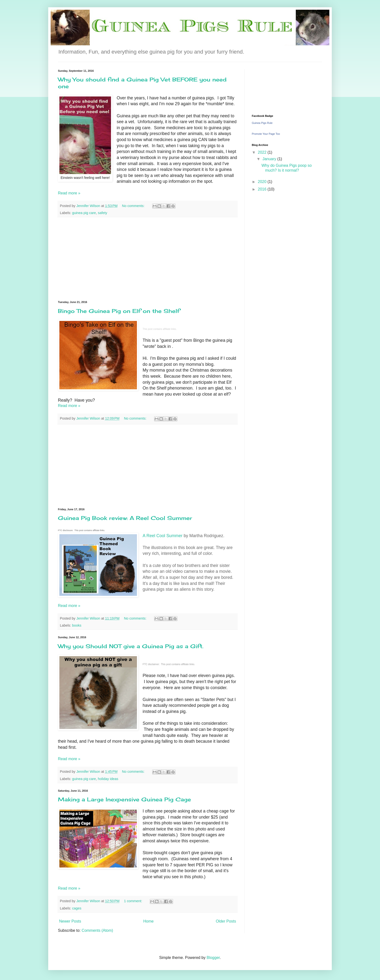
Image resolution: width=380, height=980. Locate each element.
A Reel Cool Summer (163, 536)
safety (103, 213)
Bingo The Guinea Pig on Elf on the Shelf (119, 311)
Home (148, 921)
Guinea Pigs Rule (262, 123)
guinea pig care (84, 213)
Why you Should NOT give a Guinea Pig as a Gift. (131, 646)
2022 (263, 152)
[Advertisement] (148, 259)
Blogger (213, 958)
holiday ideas (108, 779)
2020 (263, 182)
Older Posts (226, 921)
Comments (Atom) (97, 930)
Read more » (69, 193)
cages (77, 908)
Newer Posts (70, 921)
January (270, 159)
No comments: (134, 206)
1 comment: (133, 901)
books (77, 625)
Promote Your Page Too (266, 134)
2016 (263, 189)
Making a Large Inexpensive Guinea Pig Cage (124, 799)
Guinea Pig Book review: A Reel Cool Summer (125, 518)
